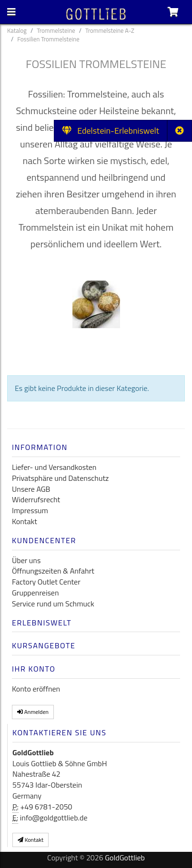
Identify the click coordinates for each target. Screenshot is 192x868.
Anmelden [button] (33, 712)
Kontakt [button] (30, 840)
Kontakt (25, 521)
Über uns (26, 560)
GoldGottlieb (125, 858)
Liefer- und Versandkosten (54, 467)
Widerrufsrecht (36, 499)
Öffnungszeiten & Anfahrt (53, 571)
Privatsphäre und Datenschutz (60, 478)
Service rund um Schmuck (53, 604)
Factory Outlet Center (46, 582)
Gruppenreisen (35, 593)
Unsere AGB (31, 489)
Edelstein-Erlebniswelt (111, 131)
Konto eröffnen (36, 689)
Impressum (30, 510)
